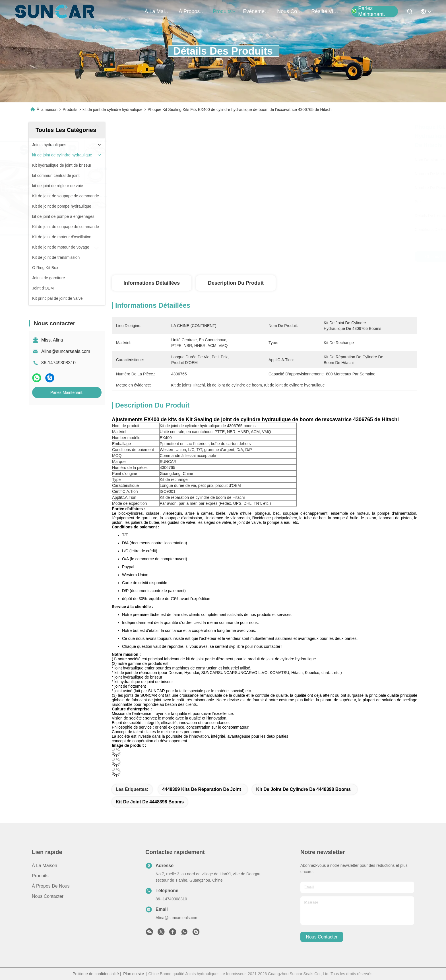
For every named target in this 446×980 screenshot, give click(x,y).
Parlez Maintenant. (368, 11)
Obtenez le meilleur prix (313, 257)
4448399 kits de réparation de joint (202, 789)
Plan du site (134, 974)
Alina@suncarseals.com (66, 351)
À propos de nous (192, 11)
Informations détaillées (152, 283)
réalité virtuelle (325, 11)
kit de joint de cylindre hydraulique (112, 109)
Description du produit (236, 283)
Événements (257, 11)
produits (224, 11)
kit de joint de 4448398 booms (150, 802)
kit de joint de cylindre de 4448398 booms (303, 789)
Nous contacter (48, 896)
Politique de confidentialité (96, 974)
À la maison (158, 11)
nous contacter (291, 11)
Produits (70, 109)
